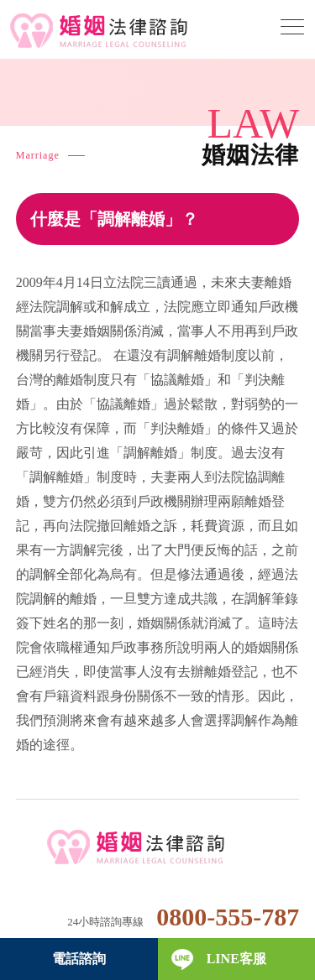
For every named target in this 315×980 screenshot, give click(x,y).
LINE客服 (236, 959)
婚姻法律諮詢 (157, 848)
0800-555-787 (228, 917)
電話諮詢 (79, 959)
